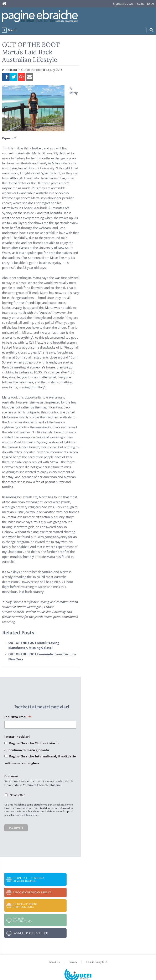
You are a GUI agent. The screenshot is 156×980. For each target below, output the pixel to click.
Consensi (11, 776)
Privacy (73, 962)
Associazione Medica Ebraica (32, 892)
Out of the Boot (32, 70)
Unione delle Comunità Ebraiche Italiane (28, 879)
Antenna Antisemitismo (22, 920)
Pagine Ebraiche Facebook (30, 933)
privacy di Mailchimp (26, 815)
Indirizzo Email (18, 717)
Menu (12, 30)
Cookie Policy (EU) (97, 962)
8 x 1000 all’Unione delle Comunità (25, 906)
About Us (54, 962)
